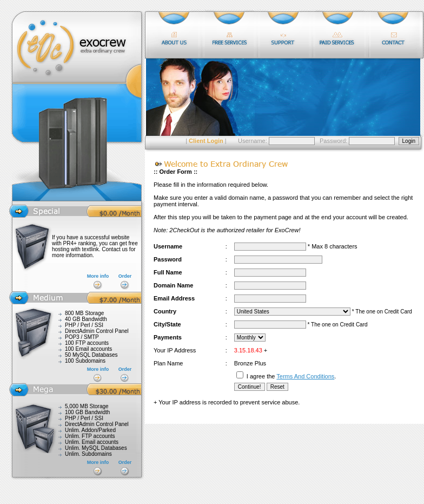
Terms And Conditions (305, 376)
